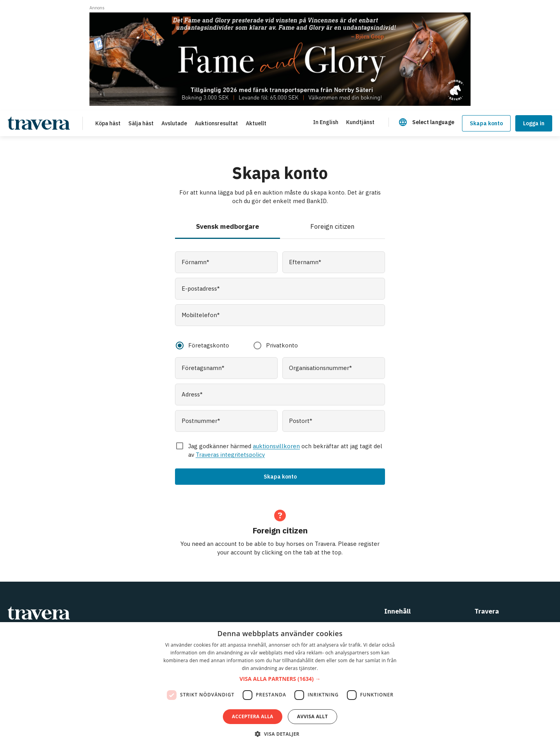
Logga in (534, 123)
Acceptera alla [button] (253, 716)
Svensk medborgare (227, 226)
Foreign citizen (332, 226)
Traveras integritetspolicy (230, 455)
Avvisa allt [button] (312, 716)
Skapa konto (486, 123)
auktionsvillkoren (276, 446)
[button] (280, 679)
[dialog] (280, 685)
